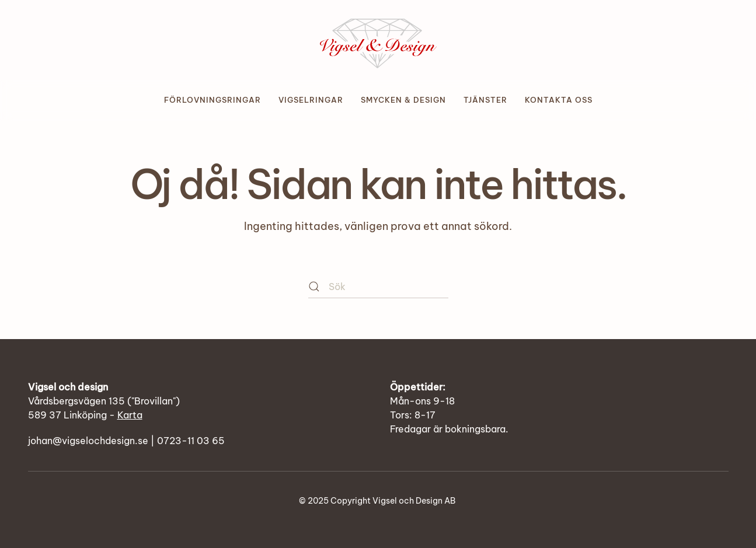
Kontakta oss (559, 100)
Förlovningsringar (212, 100)
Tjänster (485, 100)
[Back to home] (378, 40)
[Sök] (378, 287)
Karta (130, 415)
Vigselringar (311, 100)
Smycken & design (403, 100)
